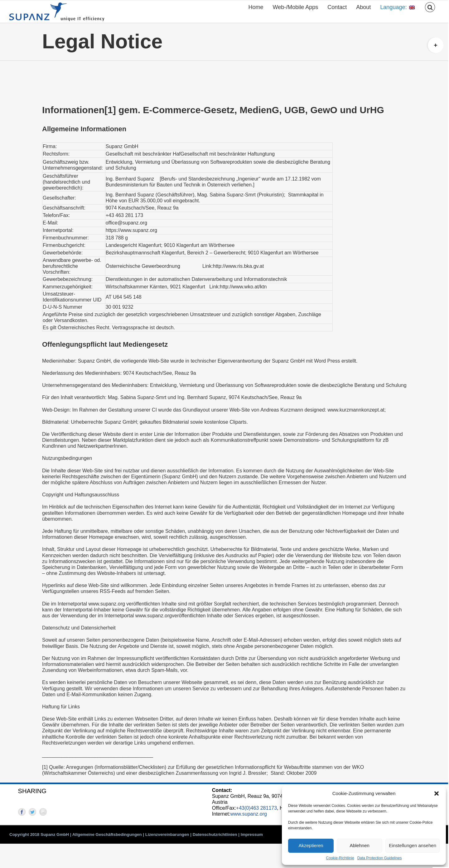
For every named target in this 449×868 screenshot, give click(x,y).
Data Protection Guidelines (380, 858)
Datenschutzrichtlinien (215, 834)
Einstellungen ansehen (413, 845)
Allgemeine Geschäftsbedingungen (107, 834)
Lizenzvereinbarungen (167, 834)
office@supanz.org (126, 223)
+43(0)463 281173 (256, 808)
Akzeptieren (311, 845)
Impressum (252, 834)
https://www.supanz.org (131, 230)
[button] (437, 793)
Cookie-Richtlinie (340, 858)
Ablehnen (359, 845)
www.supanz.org (249, 814)
